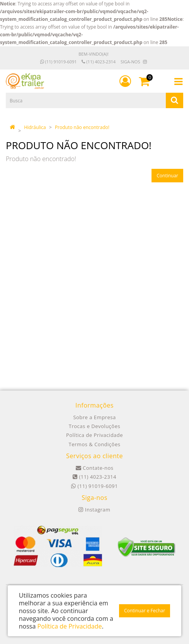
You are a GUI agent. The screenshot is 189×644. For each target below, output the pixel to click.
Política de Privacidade (94, 435)
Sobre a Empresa (94, 417)
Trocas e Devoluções (94, 426)
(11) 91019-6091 (59, 62)
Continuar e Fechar (145, 611)
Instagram (94, 510)
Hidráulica (35, 127)
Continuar (167, 176)
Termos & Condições (95, 444)
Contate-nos (95, 468)
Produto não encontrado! (82, 127)
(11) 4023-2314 (99, 62)
